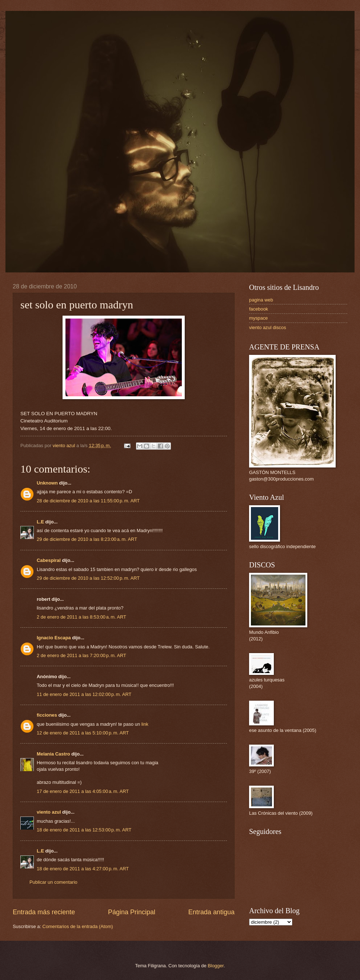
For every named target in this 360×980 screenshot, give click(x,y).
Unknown (47, 483)
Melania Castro (53, 754)
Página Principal (132, 912)
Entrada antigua (211, 912)
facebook (259, 309)
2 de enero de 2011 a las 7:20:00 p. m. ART (81, 655)
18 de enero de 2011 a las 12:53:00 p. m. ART (84, 830)
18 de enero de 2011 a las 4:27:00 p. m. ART (83, 869)
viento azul (49, 812)
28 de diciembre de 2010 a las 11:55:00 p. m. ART (88, 501)
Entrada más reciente (44, 912)
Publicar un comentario (53, 882)
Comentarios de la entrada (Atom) (78, 926)
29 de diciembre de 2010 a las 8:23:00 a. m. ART (87, 539)
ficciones (47, 715)
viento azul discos (268, 327)
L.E (40, 522)
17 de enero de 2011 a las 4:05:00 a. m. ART (83, 791)
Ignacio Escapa (54, 638)
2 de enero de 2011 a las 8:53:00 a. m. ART (81, 617)
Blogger (216, 966)
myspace (259, 318)
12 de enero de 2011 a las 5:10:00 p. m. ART (83, 733)
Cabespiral (49, 560)
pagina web (261, 300)
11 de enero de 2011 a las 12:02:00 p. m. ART (84, 694)
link (145, 724)
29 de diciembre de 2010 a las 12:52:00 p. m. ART (88, 578)
